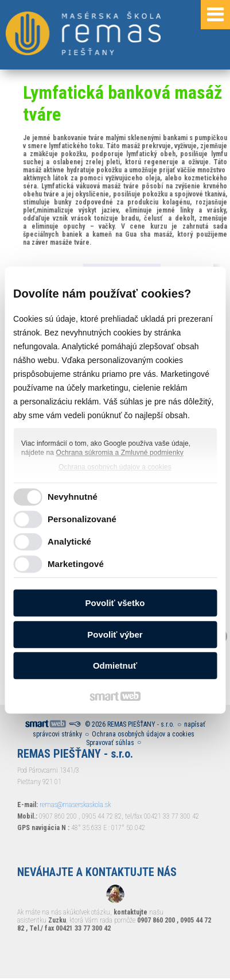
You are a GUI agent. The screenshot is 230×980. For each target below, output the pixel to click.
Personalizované (82, 519)
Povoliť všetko (115, 603)
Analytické (69, 541)
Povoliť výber (115, 634)
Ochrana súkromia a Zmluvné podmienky (120, 453)
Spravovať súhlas (110, 743)
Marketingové (76, 564)
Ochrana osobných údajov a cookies (115, 467)
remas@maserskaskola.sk (75, 805)
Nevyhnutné (73, 497)
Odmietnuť (115, 665)
